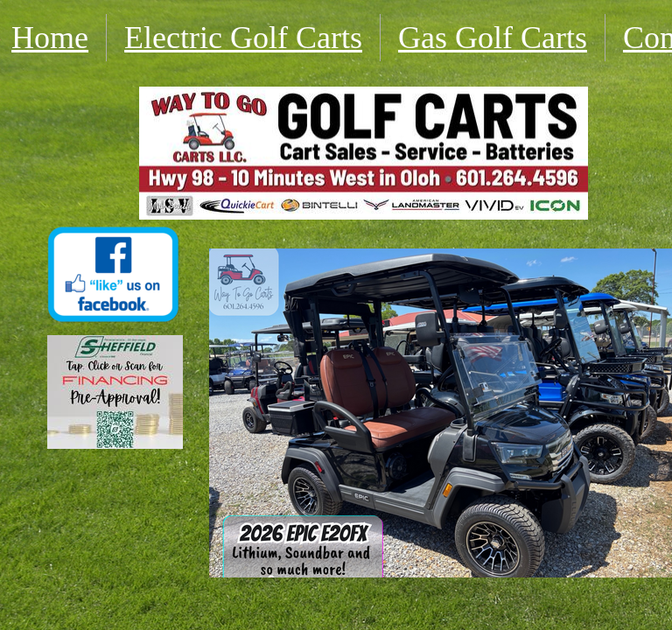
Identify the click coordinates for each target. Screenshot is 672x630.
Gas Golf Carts (493, 38)
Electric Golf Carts (243, 38)
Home (50, 38)
